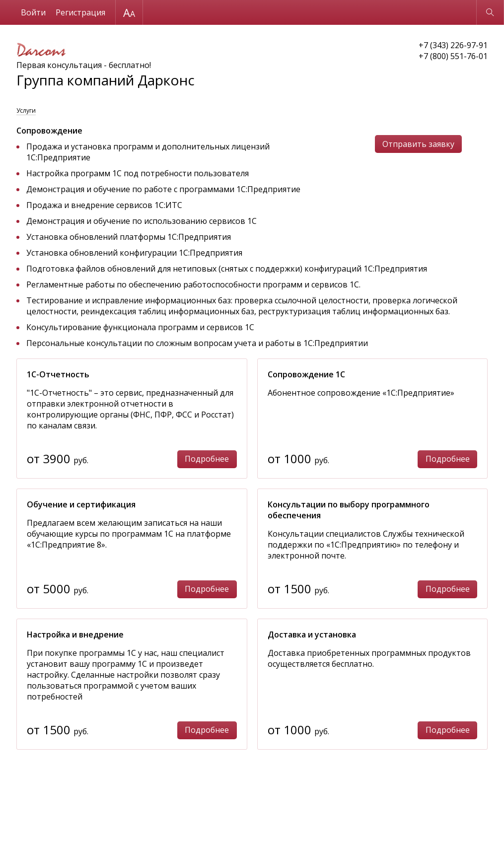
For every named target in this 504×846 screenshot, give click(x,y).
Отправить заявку (418, 144)
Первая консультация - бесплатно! (106, 65)
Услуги (26, 110)
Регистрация (80, 12)
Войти (33, 12)
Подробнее (207, 459)
